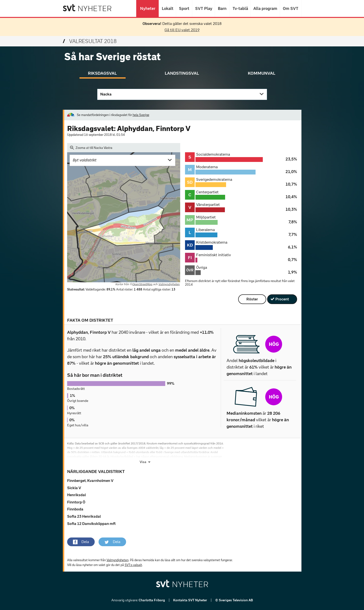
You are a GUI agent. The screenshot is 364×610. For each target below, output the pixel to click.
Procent (282, 299)
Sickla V (74, 488)
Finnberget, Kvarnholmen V (90, 481)
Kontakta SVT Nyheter (190, 600)
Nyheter (147, 8)
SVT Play (203, 8)
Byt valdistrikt (85, 160)
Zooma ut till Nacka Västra (91, 148)
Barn (222, 8)
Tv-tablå (240, 8)
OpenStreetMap (142, 284)
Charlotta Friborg (152, 600)
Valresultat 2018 (90, 41)
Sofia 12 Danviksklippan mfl (91, 524)
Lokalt (167, 8)
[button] (81, 542)
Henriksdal (76, 495)
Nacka (106, 94)
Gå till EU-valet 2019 (182, 30)
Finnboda (75, 509)
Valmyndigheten (169, 284)
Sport (184, 8)
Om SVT (291, 8)
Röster (252, 299)
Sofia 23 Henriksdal (84, 516)
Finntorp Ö (76, 502)
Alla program (265, 8)
